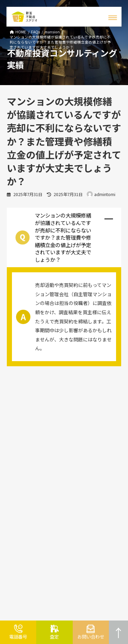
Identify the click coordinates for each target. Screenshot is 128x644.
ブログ (74, 412)
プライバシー (81, 453)
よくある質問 (18, 470)
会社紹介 (76, 422)
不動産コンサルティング (29, 412)
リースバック (18, 459)
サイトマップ (81, 443)
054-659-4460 (35, 584)
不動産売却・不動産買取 (30, 402)
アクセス (76, 432)
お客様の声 (79, 402)
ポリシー (103, 453)
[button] (64, 237)
